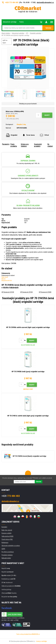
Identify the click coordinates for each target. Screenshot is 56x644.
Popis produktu (14, 145)
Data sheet (5, 277)
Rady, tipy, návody (7, 530)
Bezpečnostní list (7, 281)
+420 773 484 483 (10, 2)
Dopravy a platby (7, 533)
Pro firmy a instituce (8, 552)
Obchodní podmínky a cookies (11, 546)
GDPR (3, 549)
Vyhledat (48, 28)
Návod (3, 279)
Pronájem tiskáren (7, 555)
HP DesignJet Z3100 (26, 292)
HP (27, 33)
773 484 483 (11, 496)
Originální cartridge (35, 33)
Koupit (47, 115)
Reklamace (5, 543)
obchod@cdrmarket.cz (45, 2)
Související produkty (38, 145)
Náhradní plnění (6, 558)
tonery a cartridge (41, 641)
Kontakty (4, 527)
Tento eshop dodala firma (24, 634)
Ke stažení (50, 145)
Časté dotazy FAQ (7, 539)
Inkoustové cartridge (18, 33)
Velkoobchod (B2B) (7, 536)
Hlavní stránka (6, 33)
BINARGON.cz (36, 634)
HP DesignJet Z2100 (8, 292)
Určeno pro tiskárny (25, 145)
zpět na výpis (5, 41)
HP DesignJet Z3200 (45, 292)
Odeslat (39, 482)
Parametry (6, 144)
